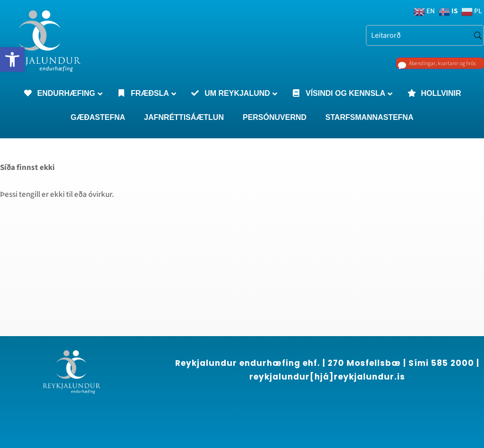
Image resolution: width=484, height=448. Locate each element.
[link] (12, 59)
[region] (123, 363)
